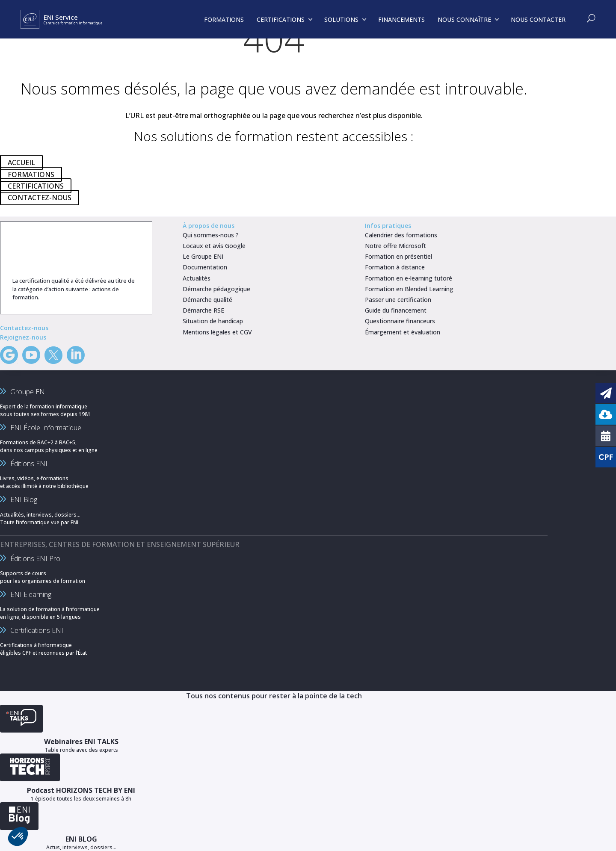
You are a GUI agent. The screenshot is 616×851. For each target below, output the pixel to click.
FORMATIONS (31, 174)
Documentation (205, 267)
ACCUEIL (21, 163)
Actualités (197, 278)
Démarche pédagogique (216, 289)
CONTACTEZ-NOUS (40, 198)
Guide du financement (396, 310)
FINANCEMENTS (401, 19)
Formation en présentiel (398, 256)
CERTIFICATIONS (36, 186)
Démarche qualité (207, 300)
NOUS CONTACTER (538, 19)
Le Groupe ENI (203, 256)
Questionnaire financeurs (400, 321)
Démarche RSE (203, 310)
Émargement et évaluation (403, 332)
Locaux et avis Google (214, 246)
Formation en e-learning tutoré (409, 278)
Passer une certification (398, 300)
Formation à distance (395, 267)
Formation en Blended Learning (409, 289)
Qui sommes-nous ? (211, 235)
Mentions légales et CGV (217, 332)
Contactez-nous (24, 328)
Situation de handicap (213, 321)
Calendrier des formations (401, 235)
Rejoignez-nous (23, 337)
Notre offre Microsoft (395, 246)
